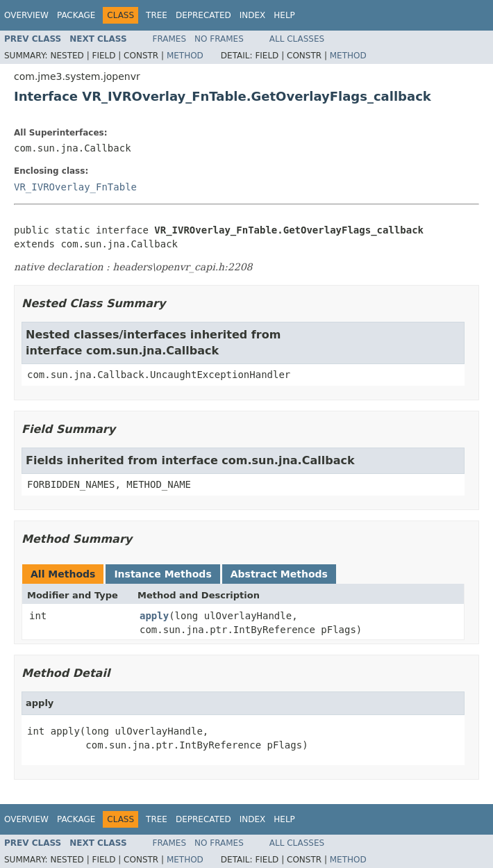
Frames (170, 39)
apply (154, 616)
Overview (26, 15)
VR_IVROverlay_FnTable (75, 187)
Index (253, 15)
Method (185, 56)
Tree (157, 15)
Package (76, 15)
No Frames (219, 39)
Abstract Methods (279, 574)
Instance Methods (162, 574)
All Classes (297, 39)
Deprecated (203, 15)
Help (284, 15)
